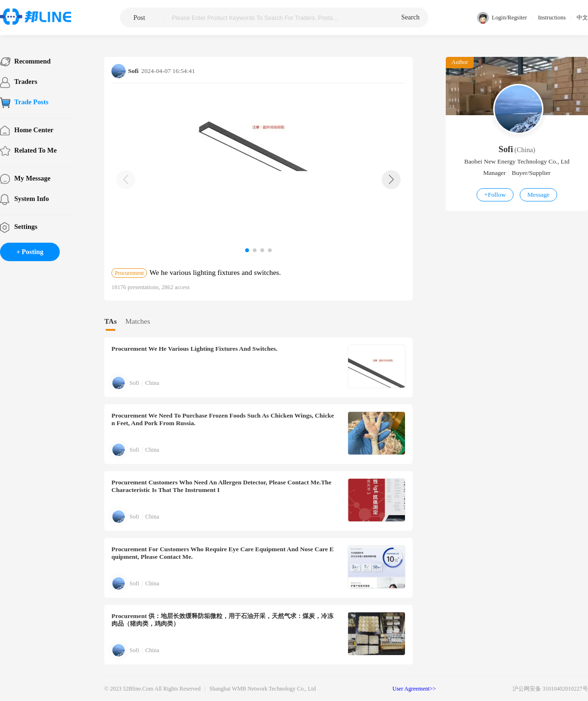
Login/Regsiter (502, 18)
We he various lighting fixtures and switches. (194, 349)
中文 (582, 18)
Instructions (552, 18)
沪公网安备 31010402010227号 (550, 689)
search (410, 17)
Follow (495, 195)
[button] (391, 180)
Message (538, 195)
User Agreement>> (414, 689)
